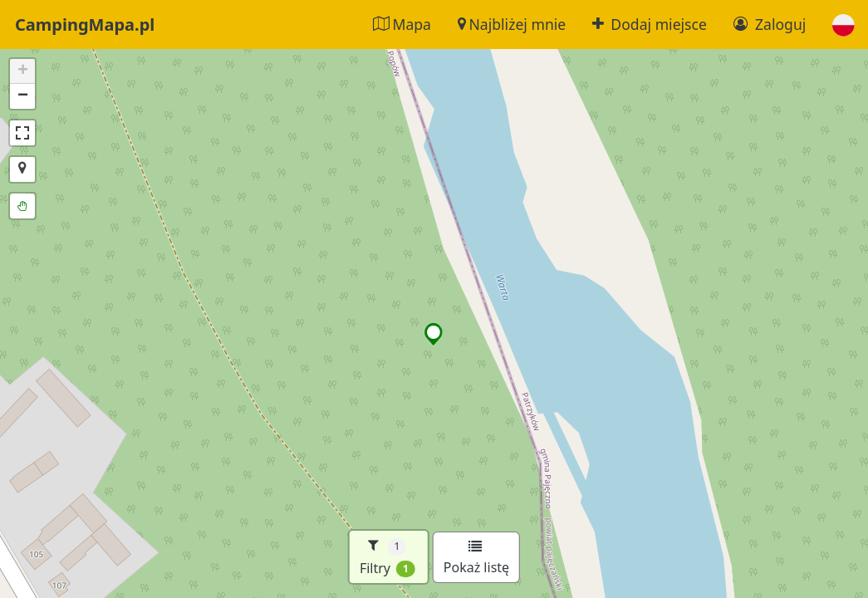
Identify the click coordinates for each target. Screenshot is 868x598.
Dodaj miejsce (650, 24)
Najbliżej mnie (512, 24)
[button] (843, 25)
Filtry (387, 557)
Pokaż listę (476, 558)
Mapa (402, 24)
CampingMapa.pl (85, 25)
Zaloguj (770, 24)
